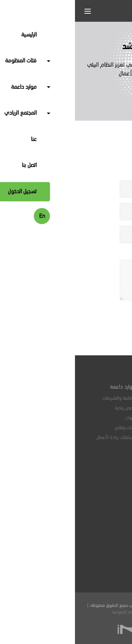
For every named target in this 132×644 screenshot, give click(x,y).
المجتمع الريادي (99, 457)
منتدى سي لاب (100, 497)
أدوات (55, 421)
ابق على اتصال (101, 514)
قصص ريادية (50, 411)
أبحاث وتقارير (50, 431)
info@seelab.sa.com (88, 556)
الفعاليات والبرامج (100, 478)
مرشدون (107, 421)
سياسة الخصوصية (51, 612)
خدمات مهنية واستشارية (93, 411)
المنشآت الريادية (101, 402)
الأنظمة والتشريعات (44, 402)
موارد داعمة (48, 391)
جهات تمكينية (103, 431)
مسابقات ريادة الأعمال (41, 441)
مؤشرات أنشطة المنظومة (92, 488)
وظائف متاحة (103, 468)
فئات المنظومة (99, 391)
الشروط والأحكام (81, 612)
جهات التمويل (103, 441)
